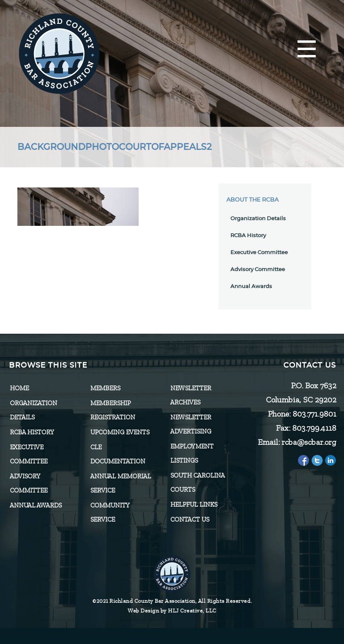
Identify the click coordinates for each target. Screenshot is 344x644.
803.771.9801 (314, 414)
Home (19, 388)
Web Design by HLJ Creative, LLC (172, 611)
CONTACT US (190, 520)
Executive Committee (259, 253)
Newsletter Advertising (191, 424)
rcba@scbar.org (309, 442)
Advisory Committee (258, 270)
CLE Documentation (118, 454)
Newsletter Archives (191, 395)
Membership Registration (113, 410)
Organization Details (258, 219)
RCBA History (248, 236)
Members (105, 388)
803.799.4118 (314, 428)
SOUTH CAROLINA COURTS (197, 483)
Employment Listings (192, 454)
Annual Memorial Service (120, 483)
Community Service (110, 512)
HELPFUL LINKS (194, 505)
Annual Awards (251, 287)
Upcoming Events (120, 432)
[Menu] (307, 49)
